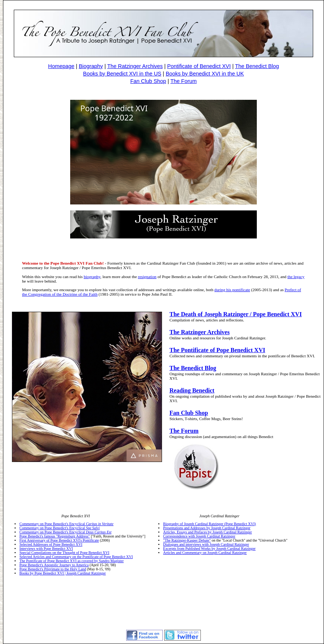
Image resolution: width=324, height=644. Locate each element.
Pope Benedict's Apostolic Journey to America (54, 565)
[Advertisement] (163, 611)
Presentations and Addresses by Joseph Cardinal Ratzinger (207, 528)
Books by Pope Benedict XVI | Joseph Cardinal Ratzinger (63, 573)
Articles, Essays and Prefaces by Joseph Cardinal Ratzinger (208, 532)
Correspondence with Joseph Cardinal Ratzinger (199, 536)
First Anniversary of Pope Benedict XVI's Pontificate (59, 540)
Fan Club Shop (148, 81)
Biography (91, 66)
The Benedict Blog (257, 66)
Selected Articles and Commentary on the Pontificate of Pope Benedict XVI (76, 557)
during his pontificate (232, 290)
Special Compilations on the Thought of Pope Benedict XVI (64, 553)
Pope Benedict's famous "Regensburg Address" (55, 536)
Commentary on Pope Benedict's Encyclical (66, 524)
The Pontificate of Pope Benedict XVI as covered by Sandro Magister (71, 561)
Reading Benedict (192, 390)
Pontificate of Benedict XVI (199, 66)
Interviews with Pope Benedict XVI (46, 549)
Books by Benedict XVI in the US (122, 74)
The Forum (184, 81)
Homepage (61, 66)
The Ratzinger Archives (135, 66)
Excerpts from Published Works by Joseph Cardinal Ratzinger (209, 549)
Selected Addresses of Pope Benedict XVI (51, 544)
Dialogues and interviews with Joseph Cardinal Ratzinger (206, 544)
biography (92, 277)
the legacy (296, 277)
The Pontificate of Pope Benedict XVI (217, 350)
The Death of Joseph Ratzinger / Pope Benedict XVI (236, 314)
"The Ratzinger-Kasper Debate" (187, 540)
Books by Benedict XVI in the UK (205, 74)
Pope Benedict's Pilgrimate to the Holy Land (53, 569)
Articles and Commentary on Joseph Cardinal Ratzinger (205, 553)
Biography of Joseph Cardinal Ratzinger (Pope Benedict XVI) (210, 524)
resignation (147, 277)
